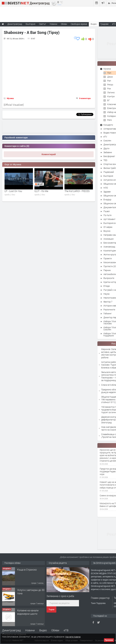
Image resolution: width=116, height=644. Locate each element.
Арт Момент (109, 219)
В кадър (107, 199)
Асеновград (109, 247)
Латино (111, 92)
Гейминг (108, 313)
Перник (107, 270)
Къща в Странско (27, 570)
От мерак (108, 227)
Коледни (111, 116)
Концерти (108, 125)
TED (105, 160)
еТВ (66, 630)
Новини (53, 24)
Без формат (109, 156)
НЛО (106, 188)
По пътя (107, 215)
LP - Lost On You (13, 191)
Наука (106, 294)
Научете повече (73, 637)
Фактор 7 (108, 302)
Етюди (107, 286)
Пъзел (107, 211)
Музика (10, 98)
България (108, 176)
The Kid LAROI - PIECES (77, 191)
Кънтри (111, 96)
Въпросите (109, 278)
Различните (109, 310)
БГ (109, 100)
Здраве (107, 192)
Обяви (55, 630)
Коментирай (49, 154)
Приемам (109, 640)
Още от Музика (13, 164)
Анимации (109, 239)
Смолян (107, 141)
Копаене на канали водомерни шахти (28, 612)
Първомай (109, 172)
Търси (51, 610)
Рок (109, 89)
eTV (105, 137)
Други (106, 148)
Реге (109, 120)
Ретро (110, 85)
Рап (109, 81)
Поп (109, 73)
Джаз (110, 77)
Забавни (108, 152)
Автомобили (110, 274)
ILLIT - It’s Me (41, 191)
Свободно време (79, 24)
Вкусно (107, 231)
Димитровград (11, 630)
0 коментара (85, 98)
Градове (104, 24)
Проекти (108, 258)
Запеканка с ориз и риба (60, 596)
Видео (43, 630)
